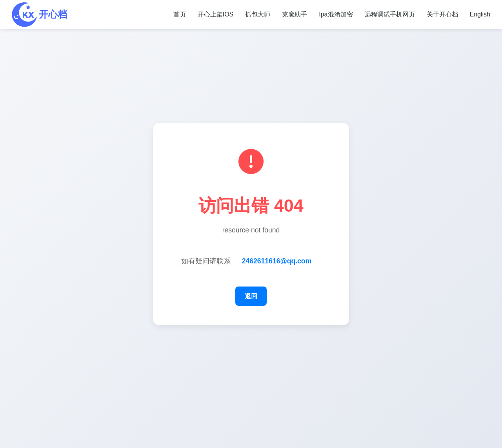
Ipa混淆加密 (336, 14)
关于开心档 (442, 14)
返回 (251, 296)
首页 (180, 14)
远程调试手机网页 (390, 14)
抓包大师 (258, 14)
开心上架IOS (216, 14)
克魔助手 (295, 14)
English (480, 14)
